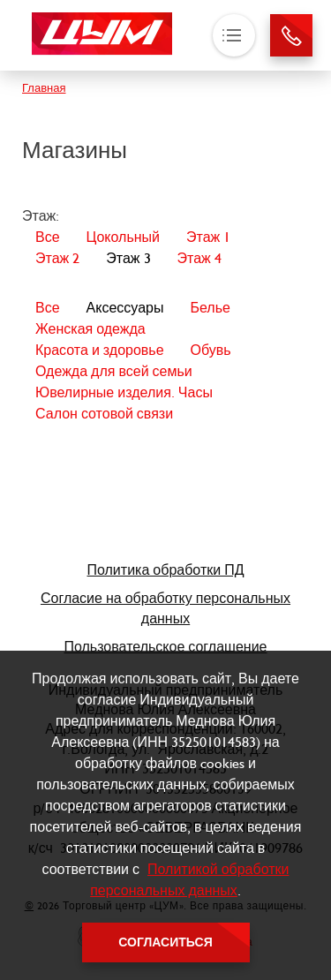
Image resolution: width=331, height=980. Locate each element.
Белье (210, 308)
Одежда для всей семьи (114, 371)
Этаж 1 (208, 237)
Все (48, 237)
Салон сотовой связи (104, 414)
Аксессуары (125, 308)
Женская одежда (90, 329)
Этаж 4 (199, 258)
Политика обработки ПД (165, 570)
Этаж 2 (57, 258)
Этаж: (41, 216)
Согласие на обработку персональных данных (165, 608)
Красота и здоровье (100, 350)
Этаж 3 (128, 258)
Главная (44, 88)
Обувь (211, 350)
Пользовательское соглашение (165, 647)
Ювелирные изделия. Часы (124, 392)
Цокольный (123, 237)
